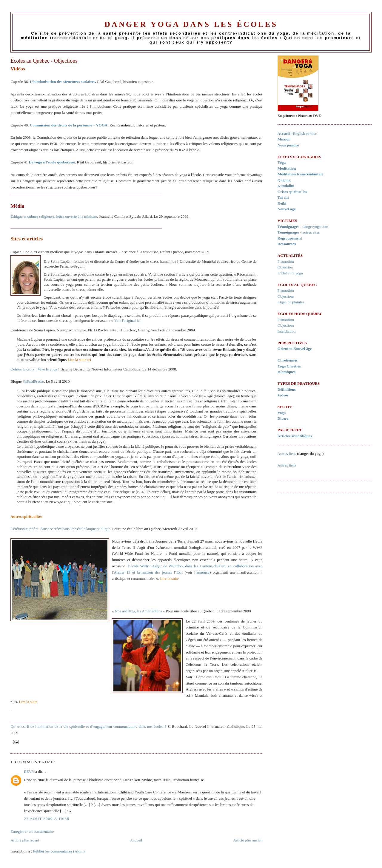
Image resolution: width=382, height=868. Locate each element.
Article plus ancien (248, 840)
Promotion (286, 261)
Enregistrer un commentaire (32, 831)
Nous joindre (288, 145)
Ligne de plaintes (291, 302)
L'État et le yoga (290, 273)
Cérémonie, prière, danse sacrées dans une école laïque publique (60, 529)
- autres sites (299, 232)
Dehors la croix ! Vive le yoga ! (35, 369)
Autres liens (287, 454)
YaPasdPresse (33, 381)
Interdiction (287, 331)
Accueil (136, 840)
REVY (29, 772)
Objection (285, 267)
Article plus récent (25, 840)
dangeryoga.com (315, 227)
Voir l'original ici (127, 321)
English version (305, 133)
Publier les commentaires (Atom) (59, 851)
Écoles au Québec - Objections (44, 61)
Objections (286, 296)
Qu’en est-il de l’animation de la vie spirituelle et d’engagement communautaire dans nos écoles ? (88, 726)
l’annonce (202, 572)
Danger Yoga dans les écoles (191, 24)
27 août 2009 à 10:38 (47, 819)
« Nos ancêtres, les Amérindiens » (138, 611)
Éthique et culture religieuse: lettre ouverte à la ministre (54, 216)
